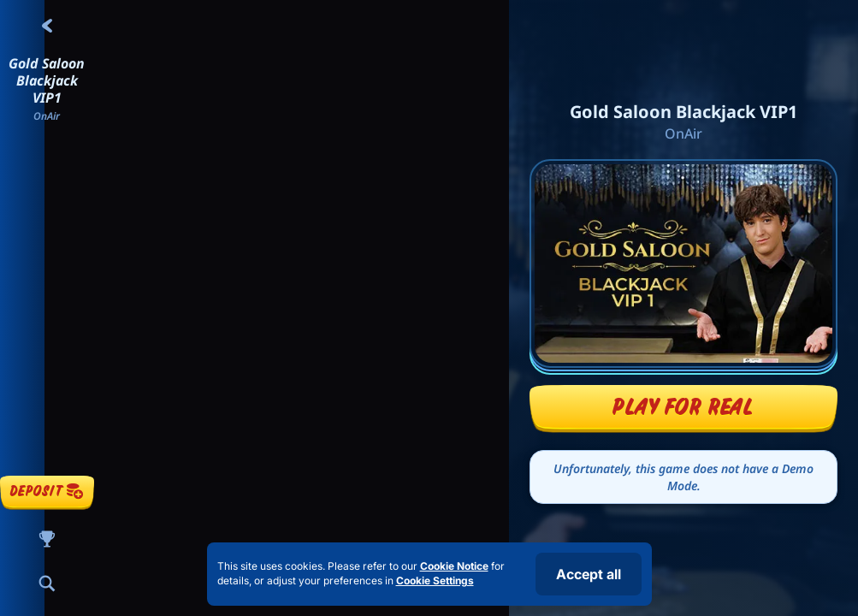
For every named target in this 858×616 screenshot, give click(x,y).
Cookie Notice (454, 566)
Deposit (47, 491)
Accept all (589, 574)
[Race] (47, 539)
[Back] (47, 26)
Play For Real (683, 406)
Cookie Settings (435, 581)
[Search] (47, 583)
